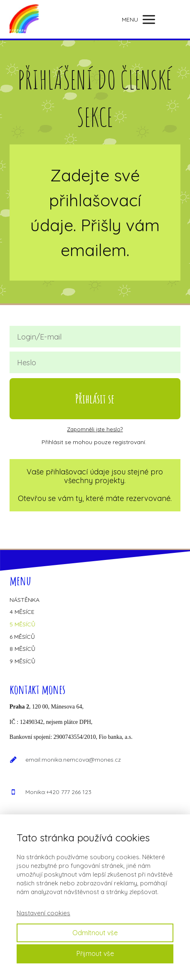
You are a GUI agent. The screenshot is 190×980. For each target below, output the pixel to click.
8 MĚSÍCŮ (22, 649)
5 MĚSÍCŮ (22, 624)
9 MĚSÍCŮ (22, 661)
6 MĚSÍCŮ (22, 637)
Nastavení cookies (43, 913)
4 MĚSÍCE (22, 612)
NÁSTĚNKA (25, 600)
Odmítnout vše (95, 933)
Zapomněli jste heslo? (95, 429)
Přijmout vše (95, 953)
